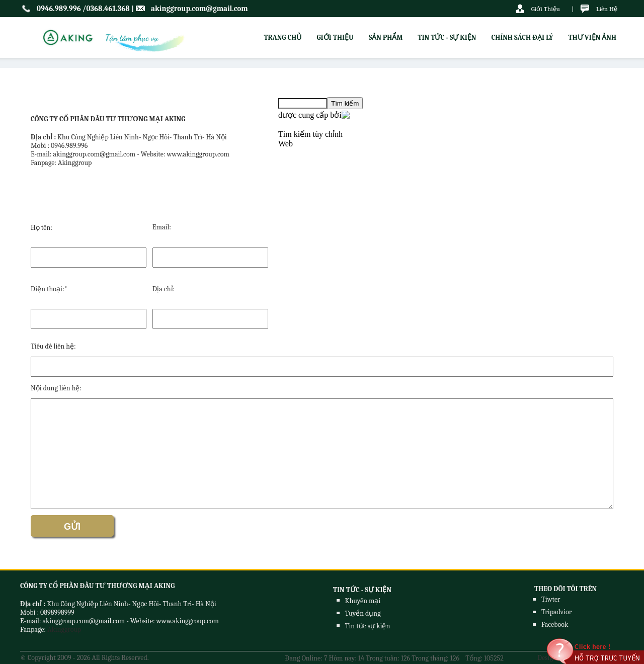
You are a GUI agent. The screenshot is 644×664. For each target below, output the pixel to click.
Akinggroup (64, 630)
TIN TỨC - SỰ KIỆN (447, 37)
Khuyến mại (363, 601)
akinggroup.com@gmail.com (199, 9)
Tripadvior (556, 612)
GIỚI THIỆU (335, 37)
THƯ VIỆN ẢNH (592, 37)
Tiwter (551, 599)
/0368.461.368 (106, 9)
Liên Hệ (607, 9)
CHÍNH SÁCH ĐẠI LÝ (522, 37)
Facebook (555, 625)
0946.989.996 (59, 9)
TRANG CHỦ (283, 37)
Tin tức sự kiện (368, 626)
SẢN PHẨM (386, 37)
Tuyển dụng (363, 613)
